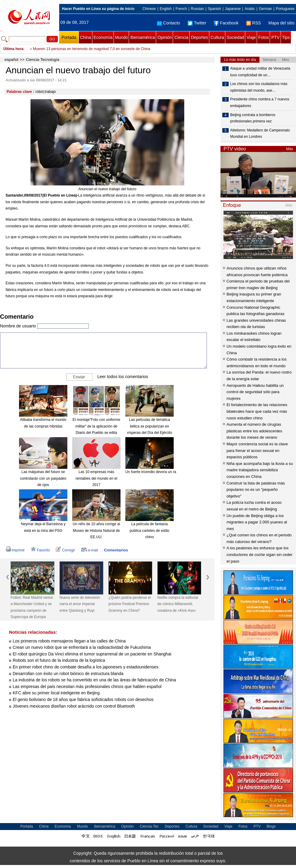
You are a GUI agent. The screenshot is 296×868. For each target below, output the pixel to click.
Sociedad (235, 37)
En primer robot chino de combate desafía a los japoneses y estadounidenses (86, 667)
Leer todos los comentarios (123, 377)
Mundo (122, 37)
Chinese (149, 9)
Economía (103, 37)
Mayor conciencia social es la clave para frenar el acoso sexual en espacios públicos (257, 450)
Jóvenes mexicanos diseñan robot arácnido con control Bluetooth (74, 706)
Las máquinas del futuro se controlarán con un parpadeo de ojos (43, 478)
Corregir (65, 550)
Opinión (165, 37)
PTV (275, 37)
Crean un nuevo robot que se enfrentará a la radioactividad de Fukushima (82, 647)
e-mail (90, 550)
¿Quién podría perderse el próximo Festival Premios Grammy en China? (130, 604)
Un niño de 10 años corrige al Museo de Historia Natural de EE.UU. (97, 530)
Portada (69, 37)
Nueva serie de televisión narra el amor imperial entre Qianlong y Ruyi (80, 604)
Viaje (251, 37)
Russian (197, 9)
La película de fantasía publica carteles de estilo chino (149, 530)
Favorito (40, 550)
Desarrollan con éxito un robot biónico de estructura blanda (68, 674)
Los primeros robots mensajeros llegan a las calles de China (69, 641)
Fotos (264, 37)
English (166, 9)
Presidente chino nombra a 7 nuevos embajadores (260, 103)
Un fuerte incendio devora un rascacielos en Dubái (166, 472)
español (11, 60)
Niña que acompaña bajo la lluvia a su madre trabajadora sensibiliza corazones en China (260, 470)
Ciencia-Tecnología (43, 60)
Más (290, 149)
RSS (254, 23)
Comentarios (116, 550)
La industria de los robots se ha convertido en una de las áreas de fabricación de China (94, 680)
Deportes (199, 37)
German (265, 9)
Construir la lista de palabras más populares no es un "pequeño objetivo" (256, 490)
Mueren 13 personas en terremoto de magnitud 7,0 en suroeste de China (92, 49)
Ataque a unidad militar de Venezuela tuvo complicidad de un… (260, 72)
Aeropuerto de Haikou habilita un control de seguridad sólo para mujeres (255, 392)
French (181, 9)
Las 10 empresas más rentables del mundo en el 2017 (96, 478)
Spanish (214, 9)
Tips (286, 37)
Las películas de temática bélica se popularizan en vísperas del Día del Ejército (149, 426)
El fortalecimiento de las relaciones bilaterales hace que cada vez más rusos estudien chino (257, 411)
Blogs (271, 826)
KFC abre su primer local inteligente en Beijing (56, 693)
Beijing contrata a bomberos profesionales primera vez (253, 118)
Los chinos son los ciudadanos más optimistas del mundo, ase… (259, 87)
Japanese (233, 9)
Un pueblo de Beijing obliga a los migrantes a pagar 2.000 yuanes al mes (257, 522)
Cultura (217, 37)
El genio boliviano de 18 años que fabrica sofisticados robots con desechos (83, 699)
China (86, 37)
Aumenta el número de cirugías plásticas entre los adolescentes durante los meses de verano (254, 431)
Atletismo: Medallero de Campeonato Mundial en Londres (260, 134)
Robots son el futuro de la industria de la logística (59, 660)
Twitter (197, 23)
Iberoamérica (143, 37)
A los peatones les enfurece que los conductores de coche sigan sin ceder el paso (259, 554)
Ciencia (181, 37)
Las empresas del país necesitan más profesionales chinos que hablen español (87, 687)
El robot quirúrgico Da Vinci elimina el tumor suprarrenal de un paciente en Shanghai (92, 654)
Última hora (13, 49)
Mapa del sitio (282, 23)
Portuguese (285, 9)
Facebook (226, 23)
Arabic (250, 9)
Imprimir (15, 550)
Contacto (169, 23)
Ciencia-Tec (149, 826)
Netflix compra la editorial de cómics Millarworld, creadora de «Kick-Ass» (178, 604)
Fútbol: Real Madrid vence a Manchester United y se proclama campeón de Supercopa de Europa (32, 607)
